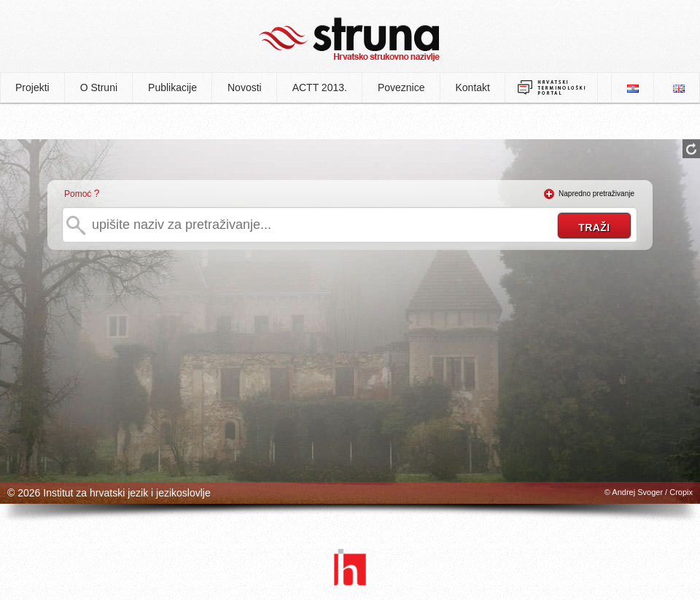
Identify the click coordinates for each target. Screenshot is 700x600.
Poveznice (401, 87)
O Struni (99, 87)
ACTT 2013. (320, 87)
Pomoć (78, 194)
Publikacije (172, 87)
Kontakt (473, 87)
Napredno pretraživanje (596, 194)
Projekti (32, 87)
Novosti (245, 87)
